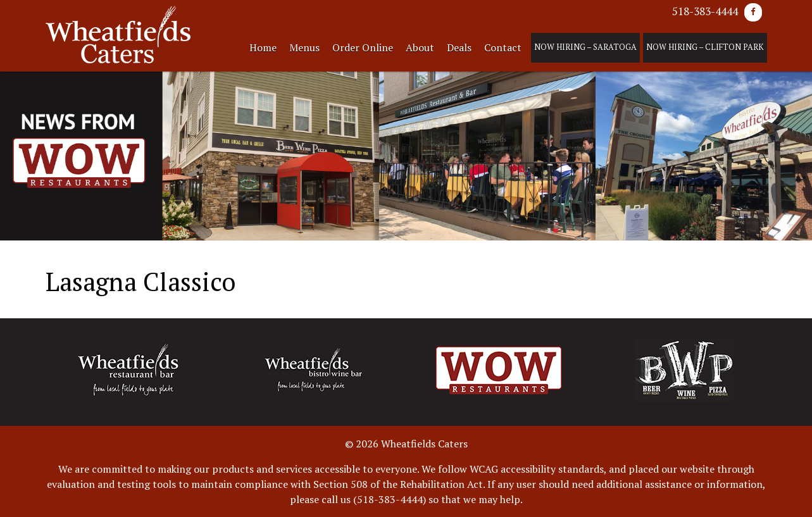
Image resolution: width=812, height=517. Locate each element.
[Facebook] (753, 12)
